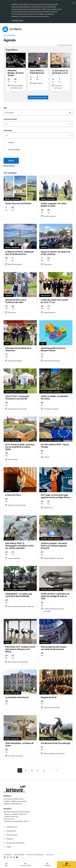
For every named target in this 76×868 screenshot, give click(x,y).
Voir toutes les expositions (38, 97)
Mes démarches (66, 865)
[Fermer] (74, 3)
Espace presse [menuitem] (10, 831)
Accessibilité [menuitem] (8, 855)
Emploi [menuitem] (7, 847)
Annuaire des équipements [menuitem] (14, 843)
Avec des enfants (14, 149)
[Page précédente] (56, 770)
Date (5, 108)
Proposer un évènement (65, 45)
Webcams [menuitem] (8, 839)
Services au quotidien (25, 864)
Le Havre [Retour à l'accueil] (12, 29)
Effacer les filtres (9, 166)
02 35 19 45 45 (17, 804)
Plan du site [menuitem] (50, 855)
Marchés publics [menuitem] (11, 835)
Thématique (8, 130)
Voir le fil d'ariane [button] (9, 35)
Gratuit (11, 142)
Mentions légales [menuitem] (19, 855)
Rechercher (47, 864)
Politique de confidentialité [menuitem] (35, 855)
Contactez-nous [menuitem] (10, 827)
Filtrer (11, 161)
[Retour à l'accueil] (38, 789)
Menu (6, 864)
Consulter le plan (17, 20)
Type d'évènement (10, 119)
